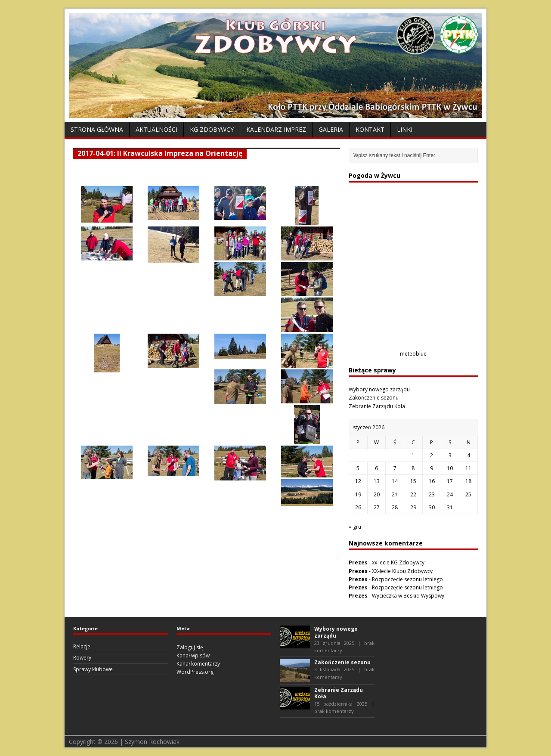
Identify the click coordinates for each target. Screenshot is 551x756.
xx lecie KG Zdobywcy (398, 562)
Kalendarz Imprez (276, 129)
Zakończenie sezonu (374, 398)
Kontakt (370, 129)
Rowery (82, 658)
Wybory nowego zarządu (379, 389)
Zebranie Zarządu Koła (377, 406)
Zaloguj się (190, 647)
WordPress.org (195, 672)
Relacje (82, 646)
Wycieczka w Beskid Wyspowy (408, 596)
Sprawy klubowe (93, 669)
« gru (355, 527)
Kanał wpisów (193, 655)
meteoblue (413, 354)
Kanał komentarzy (198, 664)
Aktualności (156, 129)
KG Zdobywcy (212, 129)
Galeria (331, 129)
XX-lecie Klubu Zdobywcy (402, 571)
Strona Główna (97, 129)
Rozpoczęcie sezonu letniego (407, 579)
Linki (405, 129)
